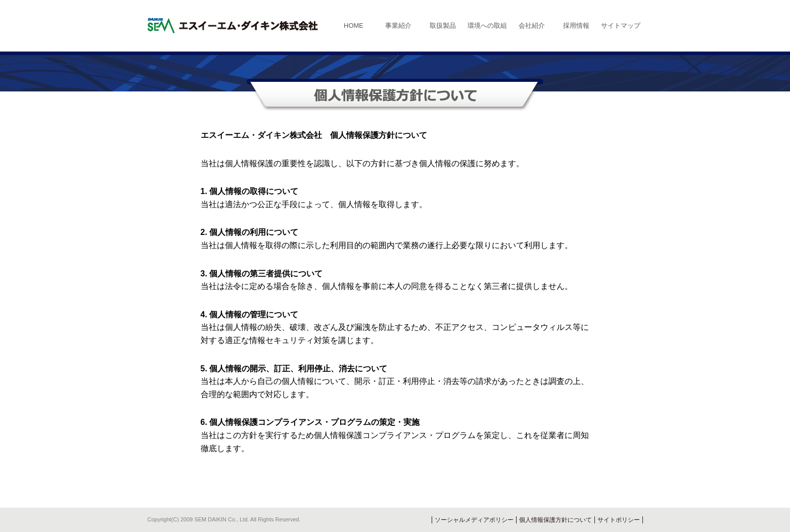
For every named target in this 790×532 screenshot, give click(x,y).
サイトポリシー (619, 520)
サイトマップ (621, 26)
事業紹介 (398, 26)
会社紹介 (532, 26)
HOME (354, 26)
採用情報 (576, 26)
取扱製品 (443, 26)
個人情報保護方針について (555, 520)
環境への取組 (487, 26)
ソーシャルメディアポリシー (474, 520)
